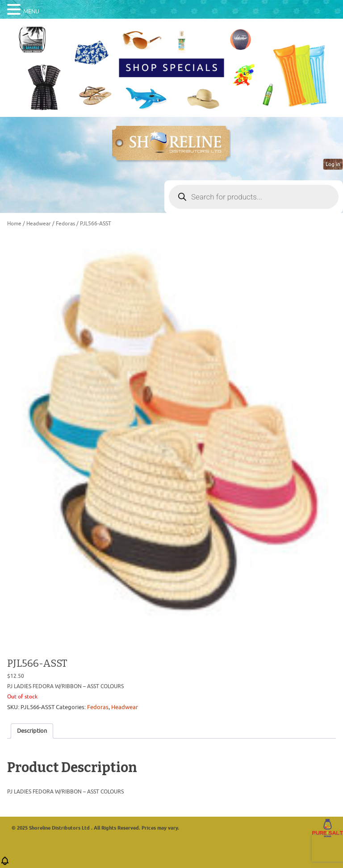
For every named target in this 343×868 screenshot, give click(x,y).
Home (14, 224)
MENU (31, 11)
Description (32, 731)
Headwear (39, 224)
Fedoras (65, 224)
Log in (333, 164)
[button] (5, 864)
